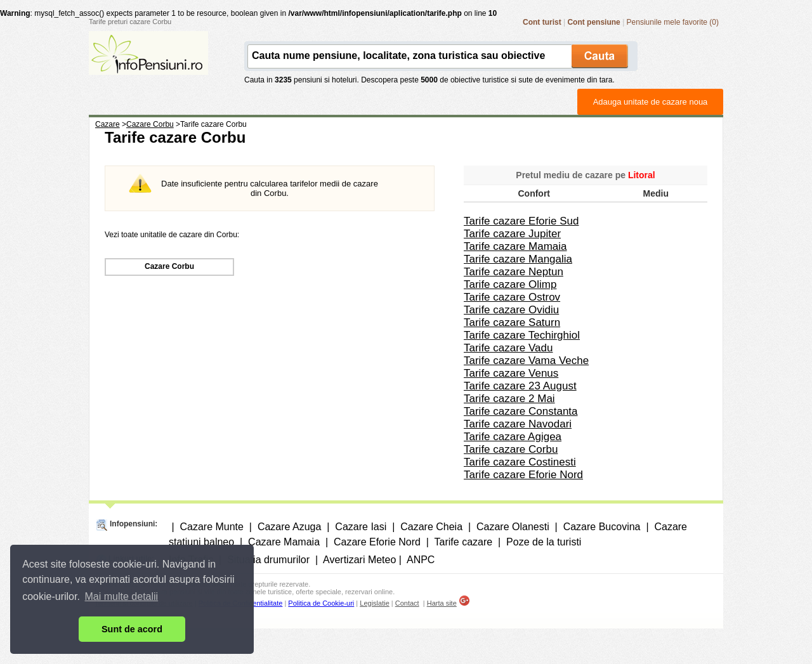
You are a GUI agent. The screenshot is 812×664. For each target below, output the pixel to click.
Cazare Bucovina (602, 527)
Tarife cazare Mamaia (515, 246)
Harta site (442, 603)
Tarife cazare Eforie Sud (521, 221)
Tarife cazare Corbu (511, 449)
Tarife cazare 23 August (520, 386)
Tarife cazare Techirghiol (522, 335)
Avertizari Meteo (359, 560)
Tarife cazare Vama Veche (526, 361)
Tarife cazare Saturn (512, 322)
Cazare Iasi (361, 527)
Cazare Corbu (169, 266)
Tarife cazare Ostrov (512, 297)
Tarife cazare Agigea (513, 437)
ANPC (421, 560)
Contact (407, 603)
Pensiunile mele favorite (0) (673, 22)
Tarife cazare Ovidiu (511, 310)
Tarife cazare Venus (511, 373)
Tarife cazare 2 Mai (509, 399)
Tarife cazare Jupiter (512, 234)
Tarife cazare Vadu (508, 348)
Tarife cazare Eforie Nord (523, 475)
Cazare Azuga (290, 527)
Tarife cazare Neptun (514, 272)
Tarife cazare (464, 542)
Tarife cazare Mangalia (518, 259)
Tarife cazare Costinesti (520, 462)
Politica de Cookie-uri (321, 603)
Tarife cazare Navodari (518, 424)
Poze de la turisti (544, 542)
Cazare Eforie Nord (377, 542)
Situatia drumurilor (268, 560)
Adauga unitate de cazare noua (651, 102)
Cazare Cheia (431, 527)
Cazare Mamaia (284, 542)
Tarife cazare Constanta (521, 411)
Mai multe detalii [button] (122, 596)
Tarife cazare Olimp (510, 284)
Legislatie (374, 603)
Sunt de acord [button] (132, 629)
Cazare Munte (212, 527)
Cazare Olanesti (513, 527)
